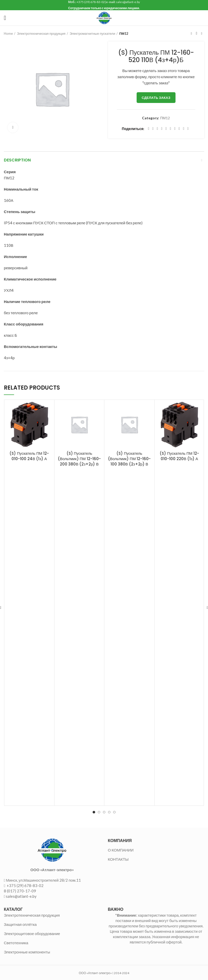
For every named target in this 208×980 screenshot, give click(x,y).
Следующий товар (202, 33)
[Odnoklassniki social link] (171, 129)
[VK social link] (179, 129)
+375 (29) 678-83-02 (25, 885)
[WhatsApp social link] (175, 129)
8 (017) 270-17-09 (20, 891)
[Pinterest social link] (162, 129)
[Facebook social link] (149, 129)
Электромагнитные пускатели (92, 33)
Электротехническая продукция (41, 33)
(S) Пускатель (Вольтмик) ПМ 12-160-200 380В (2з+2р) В (79, 459)
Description (17, 160)
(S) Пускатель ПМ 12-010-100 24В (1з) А (29, 456)
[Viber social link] (188, 129)
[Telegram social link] (184, 129)
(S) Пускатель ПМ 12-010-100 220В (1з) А (179, 456)
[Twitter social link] (153, 129)
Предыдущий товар (191, 33)
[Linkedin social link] (166, 129)
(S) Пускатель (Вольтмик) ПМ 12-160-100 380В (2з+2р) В (129, 459)
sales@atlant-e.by (21, 896)
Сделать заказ (156, 98)
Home (8, 33)
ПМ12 (124, 33)
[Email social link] (157, 129)
